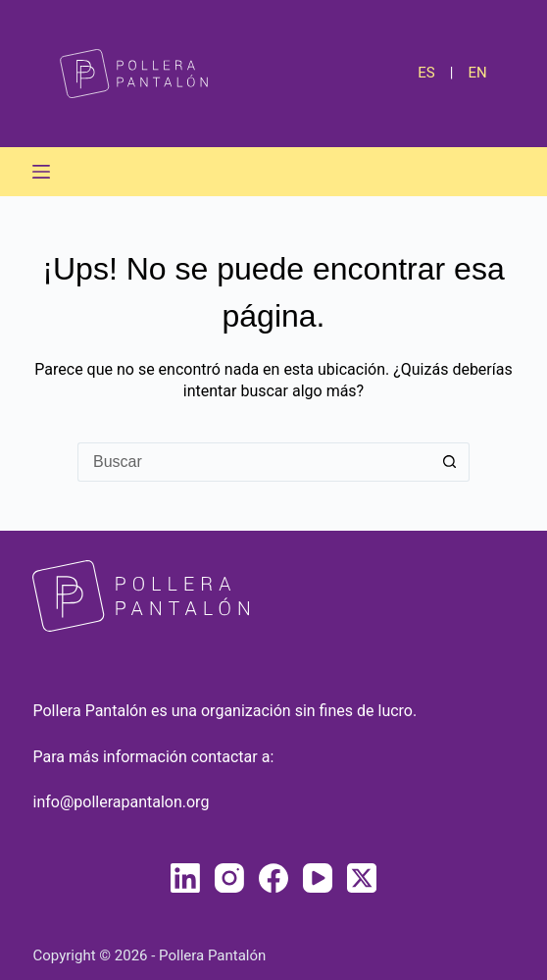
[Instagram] (229, 878)
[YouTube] (318, 878)
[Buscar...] (254, 462)
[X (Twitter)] (362, 878)
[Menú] (41, 172)
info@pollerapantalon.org (121, 802)
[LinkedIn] (185, 878)
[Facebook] (273, 878)
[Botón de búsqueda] (450, 462)
